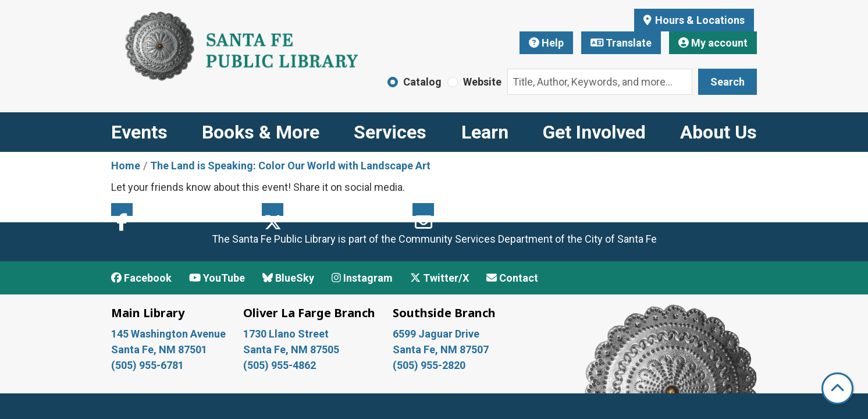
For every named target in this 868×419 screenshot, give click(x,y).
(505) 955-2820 (429, 365)
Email (423, 210)
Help (546, 43)
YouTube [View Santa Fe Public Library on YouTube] (217, 278)
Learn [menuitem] (485, 132)
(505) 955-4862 (280, 365)
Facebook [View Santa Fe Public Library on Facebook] (141, 278)
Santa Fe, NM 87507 (442, 349)
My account (713, 43)
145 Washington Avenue (168, 334)
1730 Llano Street (286, 334)
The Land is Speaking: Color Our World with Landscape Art (290, 166)
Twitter (273, 210)
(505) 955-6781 (149, 365)
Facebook (122, 210)
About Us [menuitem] (718, 132)
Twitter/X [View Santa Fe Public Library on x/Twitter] (440, 278)
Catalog (422, 82)
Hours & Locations (699, 20)
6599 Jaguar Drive (436, 334)
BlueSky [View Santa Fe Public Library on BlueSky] (288, 278)
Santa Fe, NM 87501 (160, 349)
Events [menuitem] (139, 132)
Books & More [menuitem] (261, 132)
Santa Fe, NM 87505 (292, 349)
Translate (621, 43)
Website (482, 82)
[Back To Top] (837, 388)
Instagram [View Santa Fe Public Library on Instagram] (362, 278)
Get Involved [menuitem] (594, 132)
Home (126, 166)
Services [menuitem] (390, 132)
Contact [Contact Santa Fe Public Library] (512, 278)
